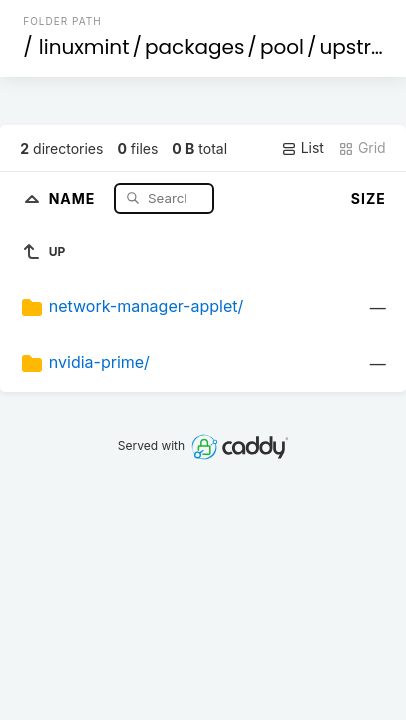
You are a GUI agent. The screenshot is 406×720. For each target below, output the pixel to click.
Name (74, 197)
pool (282, 47)
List (302, 148)
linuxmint (84, 47)
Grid (362, 148)
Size (368, 198)
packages (194, 47)
